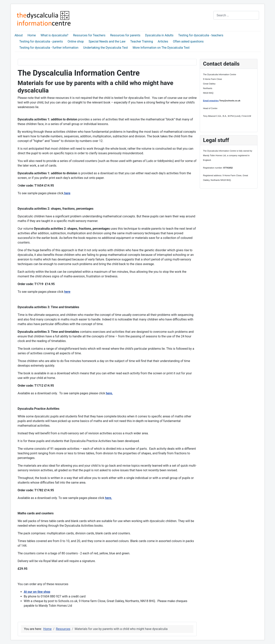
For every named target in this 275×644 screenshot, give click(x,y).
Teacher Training (142, 41)
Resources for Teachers (89, 35)
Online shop (76, 41)
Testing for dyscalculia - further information (49, 48)
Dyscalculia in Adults (159, 35)
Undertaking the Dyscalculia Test (105, 48)
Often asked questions (188, 41)
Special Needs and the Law (107, 41)
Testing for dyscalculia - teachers (201, 35)
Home (32, 35)
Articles (163, 41)
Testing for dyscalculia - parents (41, 41)
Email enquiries (211, 101)
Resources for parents (125, 35)
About (19, 35)
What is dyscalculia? (54, 35)
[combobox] (236, 15)
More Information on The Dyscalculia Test (161, 48)
